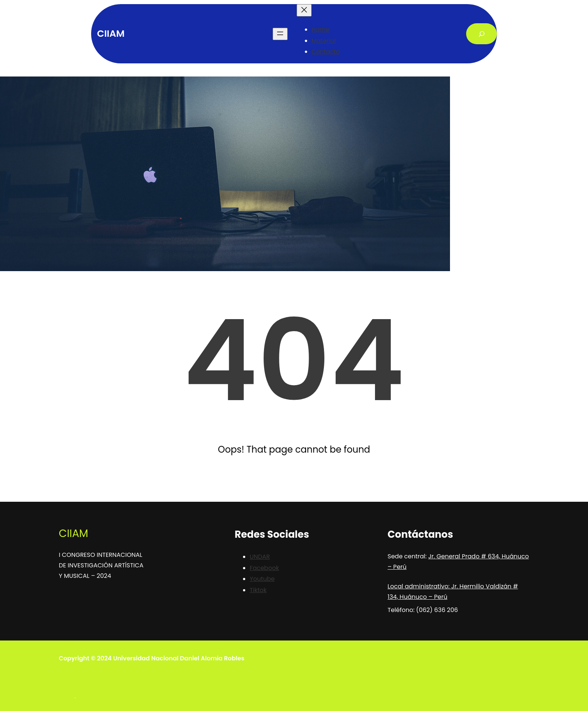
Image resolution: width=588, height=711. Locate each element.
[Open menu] (280, 34)
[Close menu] (304, 10)
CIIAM (111, 34)
